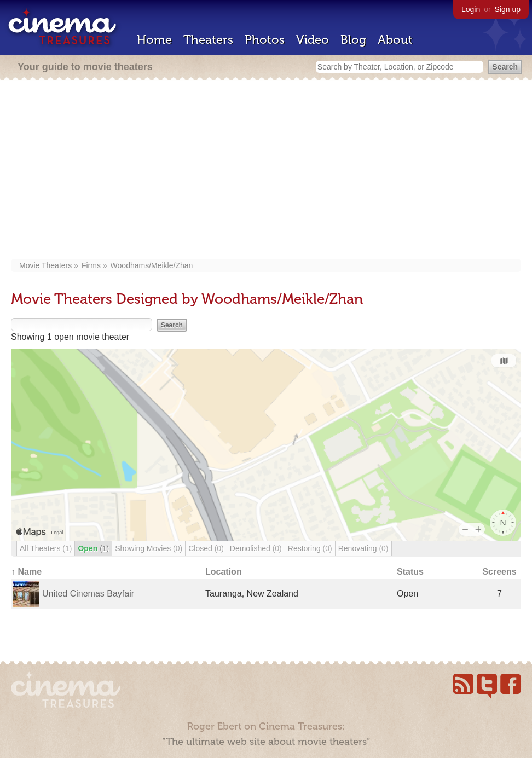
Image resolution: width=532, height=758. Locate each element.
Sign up (508, 9)
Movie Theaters (45, 265)
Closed (206, 548)
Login (471, 9)
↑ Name (26, 572)
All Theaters (46, 548)
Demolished (256, 548)
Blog (353, 40)
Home (154, 40)
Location (224, 572)
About (395, 40)
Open (93, 548)
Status (410, 572)
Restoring (310, 548)
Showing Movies (149, 548)
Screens (499, 572)
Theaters (208, 40)
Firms (91, 265)
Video (313, 40)
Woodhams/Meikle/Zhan (152, 265)
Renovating (363, 548)
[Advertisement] (266, 171)
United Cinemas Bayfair (88, 594)
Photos (265, 40)
